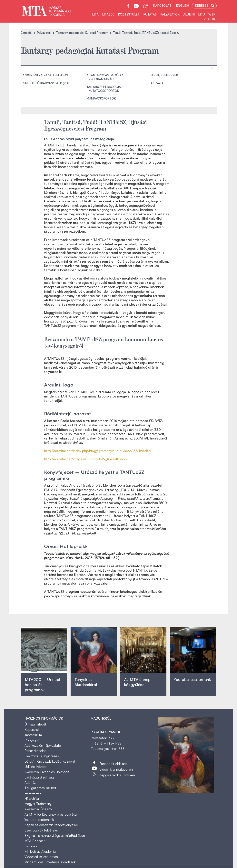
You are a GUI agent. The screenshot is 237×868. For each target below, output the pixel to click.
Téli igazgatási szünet (40, 788)
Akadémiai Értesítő (38, 809)
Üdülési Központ (37, 767)
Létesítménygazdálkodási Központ (50, 761)
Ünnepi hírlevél (35, 724)
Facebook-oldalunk (113, 764)
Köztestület (129, 14)
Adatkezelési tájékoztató (43, 745)
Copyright (32, 740)
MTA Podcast (35, 841)
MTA (95, 14)
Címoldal (26, 33)
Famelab (31, 846)
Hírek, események (164, 75)
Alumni (189, 14)
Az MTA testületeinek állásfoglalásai (51, 814)
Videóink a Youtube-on (116, 769)
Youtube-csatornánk (39, 820)
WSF (212, 14)
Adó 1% (30, 783)
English (183, 6)
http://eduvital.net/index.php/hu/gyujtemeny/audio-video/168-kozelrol (98, 451)
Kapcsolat (162, 6)
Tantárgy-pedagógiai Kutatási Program (82, 33)
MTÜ (202, 14)
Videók (209, 19)
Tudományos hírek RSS (108, 749)
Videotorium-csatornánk (42, 857)
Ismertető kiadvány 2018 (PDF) (46, 83)
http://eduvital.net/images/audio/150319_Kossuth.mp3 (85, 459)
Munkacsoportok (101, 98)
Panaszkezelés (35, 751)
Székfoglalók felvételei (41, 830)
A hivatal (158, 83)
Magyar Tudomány (38, 804)
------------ (33, 793)
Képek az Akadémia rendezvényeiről (51, 825)
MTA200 (108, 14)
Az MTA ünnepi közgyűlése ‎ (138, 682)
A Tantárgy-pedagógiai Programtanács (105, 77)
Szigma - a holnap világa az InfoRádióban (55, 836)
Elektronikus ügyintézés (42, 756)
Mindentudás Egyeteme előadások (50, 862)
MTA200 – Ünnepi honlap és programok (43, 685)
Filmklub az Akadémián (41, 851)
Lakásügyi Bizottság (39, 777)
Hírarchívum (33, 798)
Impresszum (33, 735)
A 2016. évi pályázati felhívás (45, 75)
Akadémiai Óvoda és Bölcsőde (47, 772)
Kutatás (150, 14)
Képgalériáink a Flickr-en (117, 775)
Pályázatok (170, 14)
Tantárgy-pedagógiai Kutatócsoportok (104, 89)
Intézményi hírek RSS (106, 743)
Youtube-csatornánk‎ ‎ (192, 679)
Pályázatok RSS (102, 738)
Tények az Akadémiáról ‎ (86, 682)
